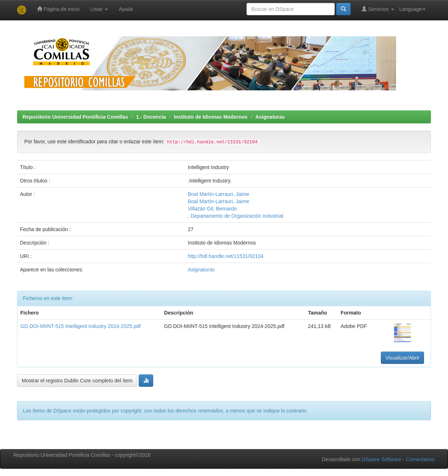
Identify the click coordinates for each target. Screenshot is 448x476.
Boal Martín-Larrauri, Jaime (219, 194)
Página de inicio (58, 9)
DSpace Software (381, 459)
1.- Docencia (151, 117)
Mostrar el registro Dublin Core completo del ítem (77, 381)
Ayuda (126, 9)
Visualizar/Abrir (403, 358)
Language (412, 9)
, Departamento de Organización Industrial (235, 216)
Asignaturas (270, 117)
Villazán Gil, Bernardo (212, 209)
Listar (99, 9)
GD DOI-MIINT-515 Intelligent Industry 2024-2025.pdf (81, 326)
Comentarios (420, 459)
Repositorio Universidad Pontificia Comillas (75, 117)
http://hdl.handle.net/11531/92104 (226, 256)
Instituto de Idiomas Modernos (211, 117)
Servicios (378, 9)
